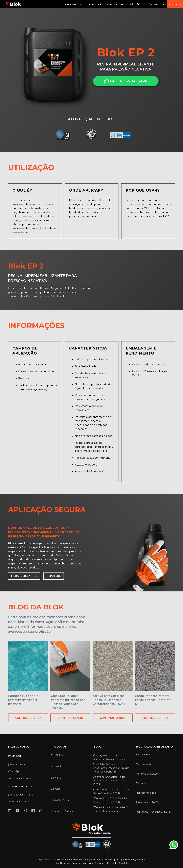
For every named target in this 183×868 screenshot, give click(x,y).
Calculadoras (143, 764)
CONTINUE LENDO (28, 718)
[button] (73, 4)
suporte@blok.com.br (21, 802)
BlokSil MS (57, 755)
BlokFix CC (57, 778)
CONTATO (175, 4)
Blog (97, 747)
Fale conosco (19, 747)
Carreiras (141, 783)
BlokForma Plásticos (62, 811)
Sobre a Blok (143, 755)
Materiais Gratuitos (147, 774)
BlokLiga (56, 789)
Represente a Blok (147, 793)
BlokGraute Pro (60, 800)
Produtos (59, 747)
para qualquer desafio (154, 747)
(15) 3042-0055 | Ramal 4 (22, 795)
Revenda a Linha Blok (148, 802)
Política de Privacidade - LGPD (153, 812)
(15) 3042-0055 (157, 4)
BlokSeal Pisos (59, 767)
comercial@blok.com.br (22, 778)
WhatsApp (14, 771)
